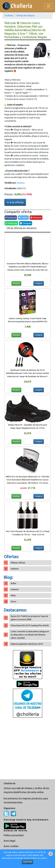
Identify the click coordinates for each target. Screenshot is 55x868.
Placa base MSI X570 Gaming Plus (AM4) (30, 625)
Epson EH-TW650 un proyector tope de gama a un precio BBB (29, 618)
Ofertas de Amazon (26, 15)
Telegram (26, 223)
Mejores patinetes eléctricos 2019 (27, 644)
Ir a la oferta (15, 202)
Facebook (11, 218)
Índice (13, 583)
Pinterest (36, 218)
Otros (13, 601)
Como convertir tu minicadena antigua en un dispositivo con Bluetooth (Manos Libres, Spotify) (30, 635)
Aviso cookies (11, 846)
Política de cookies (39, 858)
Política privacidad (14, 835)
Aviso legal (9, 841)
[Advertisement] (27, 749)
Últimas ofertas (18, 563)
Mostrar (16, 283)
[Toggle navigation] (49, 6)
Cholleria (9, 15)
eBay (13, 595)
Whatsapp (11, 223)
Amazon (21, 183)
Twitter (23, 218)
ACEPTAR (27, 862)
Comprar (39, 283)
